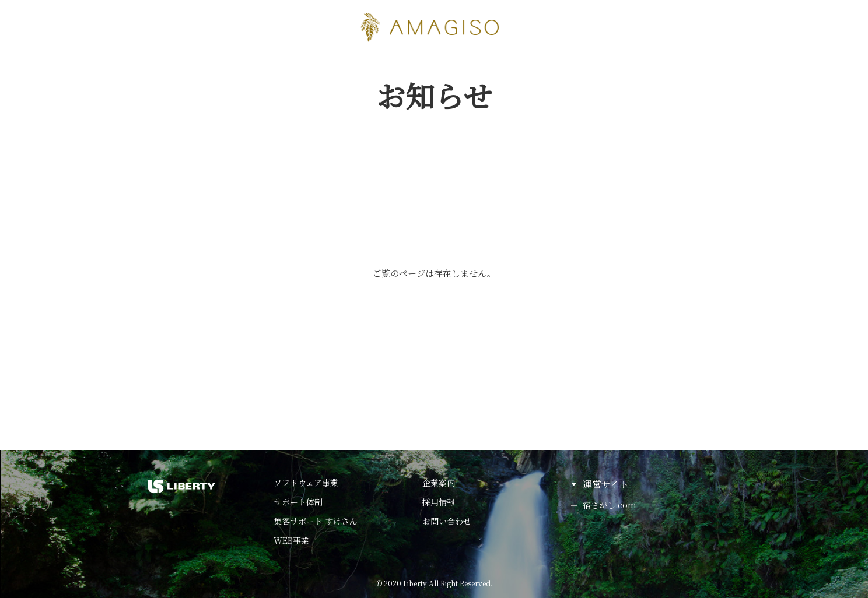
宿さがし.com (610, 505)
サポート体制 (298, 502)
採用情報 (439, 502)
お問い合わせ (447, 521)
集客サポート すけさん (316, 521)
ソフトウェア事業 (306, 483)
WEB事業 (291, 540)
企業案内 (439, 483)
